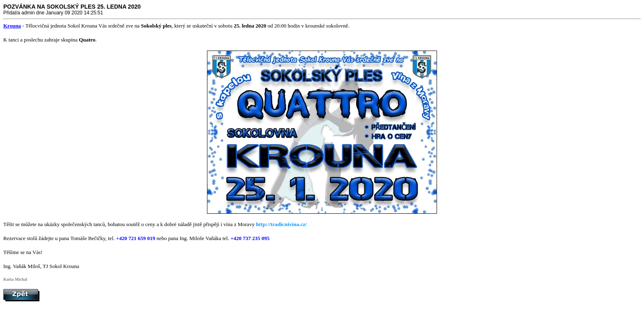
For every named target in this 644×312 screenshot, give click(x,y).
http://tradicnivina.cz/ (281, 224)
